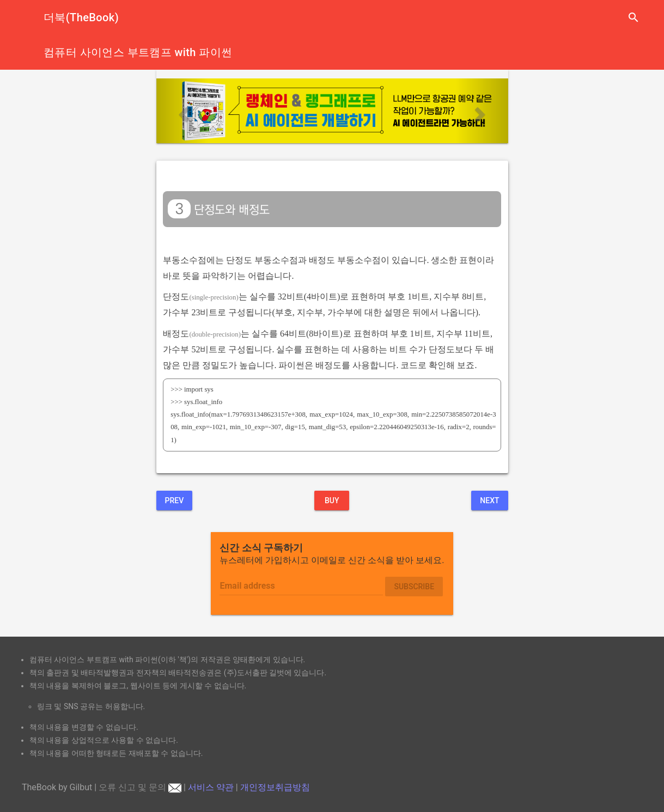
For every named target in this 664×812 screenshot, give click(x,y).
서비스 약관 (211, 787)
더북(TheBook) (81, 17)
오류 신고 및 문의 (140, 787)
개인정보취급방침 (275, 787)
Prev (175, 500)
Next (489, 500)
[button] (183, 111)
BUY (332, 500)
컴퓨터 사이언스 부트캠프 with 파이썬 (138, 52)
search (633, 17)
